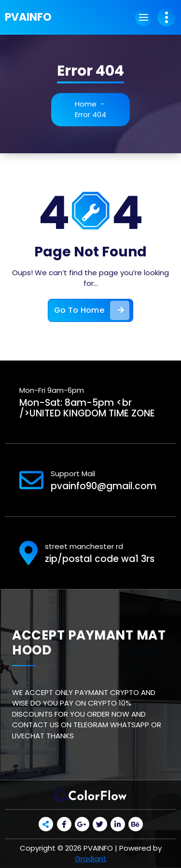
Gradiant (91, 859)
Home (86, 104)
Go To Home (92, 310)
